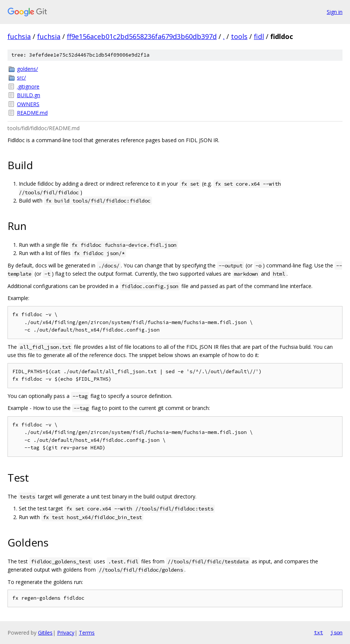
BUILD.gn (29, 95)
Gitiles (45, 633)
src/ (21, 77)
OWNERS (28, 104)
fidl (259, 36)
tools (239, 36)
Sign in (335, 12)
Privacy (66, 633)
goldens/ (27, 69)
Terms (87, 633)
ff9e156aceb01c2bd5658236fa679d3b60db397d (142, 36)
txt (318, 632)
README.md (32, 113)
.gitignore (28, 86)
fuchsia (19, 36)
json (336, 632)
